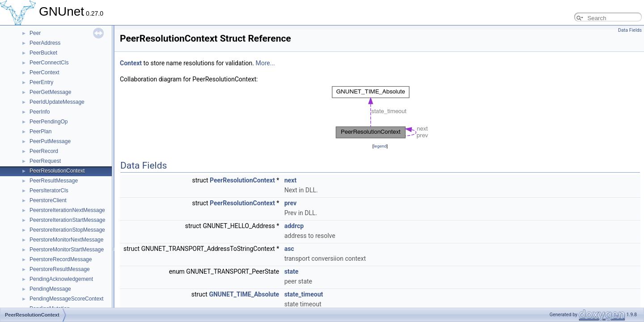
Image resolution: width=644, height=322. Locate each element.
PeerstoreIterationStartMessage (67, 220)
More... (265, 63)
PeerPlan (40, 131)
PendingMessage (50, 289)
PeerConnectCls (49, 63)
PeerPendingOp (49, 122)
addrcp (294, 226)
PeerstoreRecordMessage (61, 259)
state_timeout (304, 294)
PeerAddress (45, 43)
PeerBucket (43, 53)
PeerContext (44, 72)
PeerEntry (41, 82)
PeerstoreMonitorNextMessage (66, 240)
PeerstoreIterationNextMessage (67, 210)
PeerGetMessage (50, 92)
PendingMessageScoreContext (66, 299)
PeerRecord (44, 151)
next (290, 180)
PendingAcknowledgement (61, 279)
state (292, 271)
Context (131, 63)
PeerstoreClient (48, 200)
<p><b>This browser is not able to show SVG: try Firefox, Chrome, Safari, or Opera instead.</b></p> (380, 113)
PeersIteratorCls (49, 191)
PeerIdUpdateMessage (57, 102)
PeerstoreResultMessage (60, 269)
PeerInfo (40, 112)
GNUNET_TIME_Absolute (244, 294)
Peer (35, 33)
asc (289, 249)
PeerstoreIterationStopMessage (67, 230)
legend (380, 146)
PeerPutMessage (50, 141)
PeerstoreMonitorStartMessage (67, 250)
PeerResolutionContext (57, 171)
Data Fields (630, 30)
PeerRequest (45, 161)
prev (290, 203)
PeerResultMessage (54, 181)
